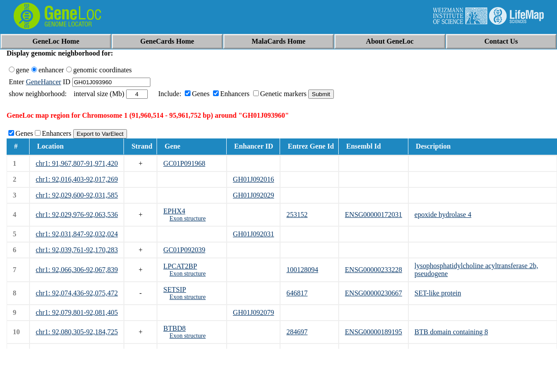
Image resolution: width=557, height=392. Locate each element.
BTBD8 (174, 328)
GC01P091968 (184, 163)
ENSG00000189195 (374, 332)
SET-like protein (438, 293)
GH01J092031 (253, 234)
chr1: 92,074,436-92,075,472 (77, 293)
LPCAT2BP (180, 266)
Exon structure (187, 218)
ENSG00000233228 (374, 270)
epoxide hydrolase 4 (443, 215)
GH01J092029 (253, 195)
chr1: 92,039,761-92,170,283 (77, 250)
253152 (297, 215)
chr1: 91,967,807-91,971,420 (77, 163)
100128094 (302, 270)
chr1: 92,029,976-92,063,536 (77, 215)
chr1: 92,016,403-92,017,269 (77, 179)
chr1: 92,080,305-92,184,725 (77, 332)
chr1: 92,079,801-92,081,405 (77, 312)
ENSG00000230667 (374, 293)
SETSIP (175, 289)
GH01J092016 (253, 179)
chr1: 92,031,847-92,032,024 (77, 234)
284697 (297, 332)
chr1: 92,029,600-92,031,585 (77, 195)
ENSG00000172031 (374, 215)
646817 (297, 293)
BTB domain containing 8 (451, 332)
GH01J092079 (253, 312)
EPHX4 (174, 211)
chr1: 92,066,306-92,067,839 (77, 270)
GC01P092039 (184, 250)
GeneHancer (44, 82)
